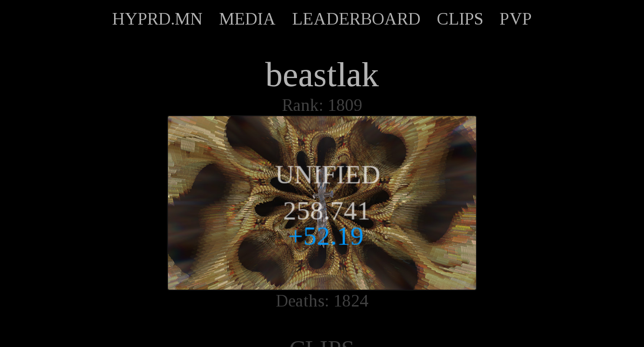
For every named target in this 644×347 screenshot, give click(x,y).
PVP (516, 19)
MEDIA (247, 19)
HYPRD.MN (157, 19)
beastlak (322, 75)
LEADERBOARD (356, 19)
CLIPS (460, 19)
